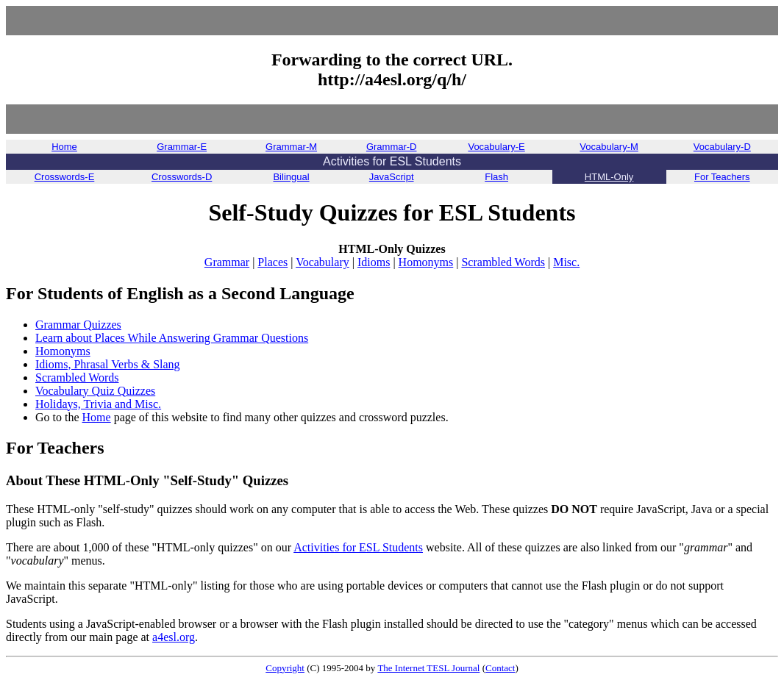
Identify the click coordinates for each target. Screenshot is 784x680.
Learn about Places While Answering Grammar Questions (172, 338)
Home (97, 417)
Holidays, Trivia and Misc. (98, 404)
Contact (500, 668)
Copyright (285, 668)
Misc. (566, 262)
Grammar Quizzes (78, 325)
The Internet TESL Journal (428, 668)
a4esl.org (174, 637)
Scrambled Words (503, 262)
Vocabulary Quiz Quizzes (95, 391)
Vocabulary (322, 262)
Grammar (227, 262)
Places (272, 262)
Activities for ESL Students (358, 547)
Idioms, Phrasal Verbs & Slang (108, 364)
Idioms (374, 262)
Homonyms (426, 262)
